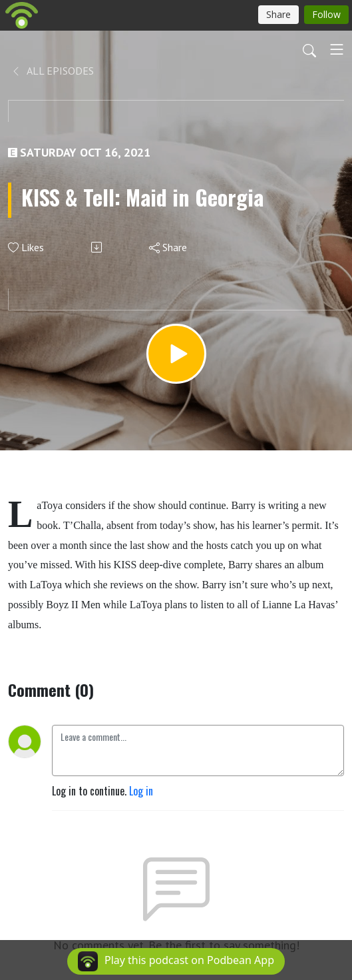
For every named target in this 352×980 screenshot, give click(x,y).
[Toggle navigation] (337, 49)
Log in (141, 791)
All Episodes (52, 71)
